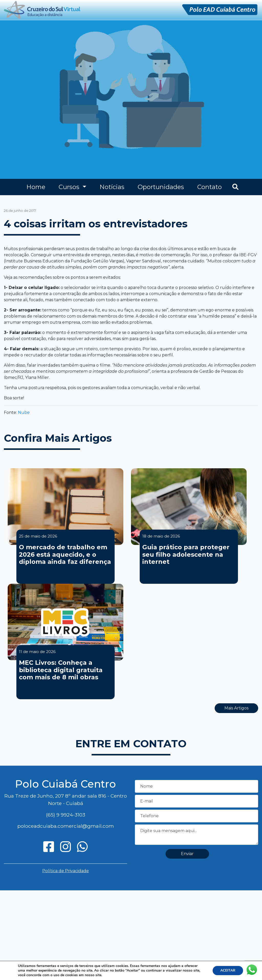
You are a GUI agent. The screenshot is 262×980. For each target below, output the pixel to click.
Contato (210, 187)
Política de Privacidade (65, 871)
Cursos (70, 187)
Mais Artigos (236, 708)
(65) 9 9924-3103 (66, 815)
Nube (24, 412)
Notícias (112, 187)
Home (36, 187)
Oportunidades (161, 187)
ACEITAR (228, 970)
